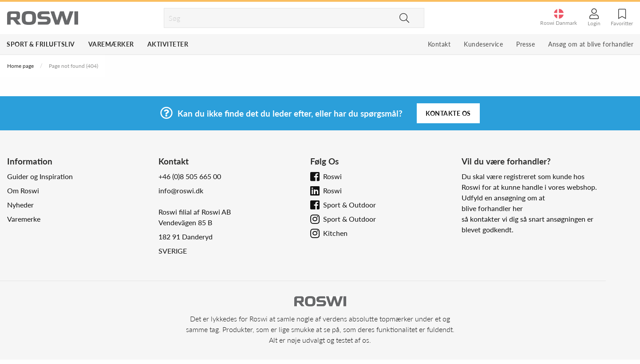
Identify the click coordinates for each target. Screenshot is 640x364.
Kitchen (335, 233)
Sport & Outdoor (350, 205)
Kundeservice (483, 44)
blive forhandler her (492, 208)
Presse (525, 44)
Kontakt (439, 44)
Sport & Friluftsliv (41, 44)
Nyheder (20, 205)
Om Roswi (23, 190)
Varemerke (24, 219)
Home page (20, 66)
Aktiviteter (168, 44)
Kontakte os (448, 113)
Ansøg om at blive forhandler (591, 44)
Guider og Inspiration (40, 176)
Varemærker (111, 44)
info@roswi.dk (181, 190)
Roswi (332, 176)
